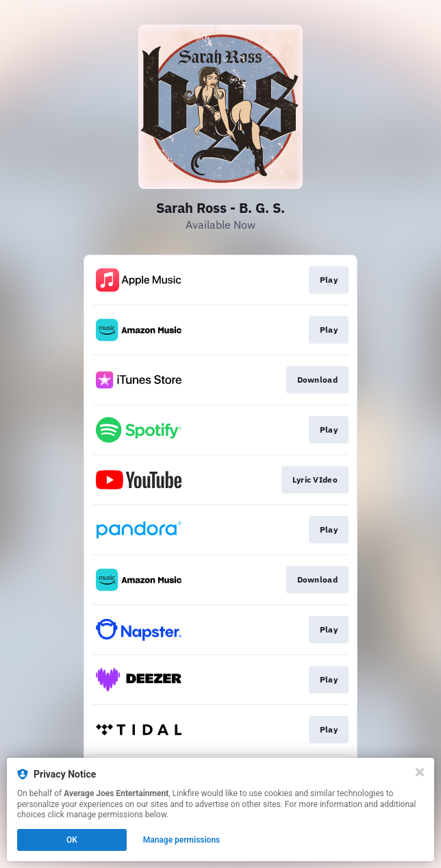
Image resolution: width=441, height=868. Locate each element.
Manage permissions (182, 840)
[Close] (420, 772)
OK (72, 840)
